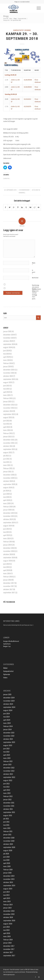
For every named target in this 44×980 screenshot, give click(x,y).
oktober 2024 (8, 341)
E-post (34, 272)
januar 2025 (7, 331)
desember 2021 (9, 440)
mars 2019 (7, 538)
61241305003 (28, 87)
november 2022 (9, 408)
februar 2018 (8, 577)
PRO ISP (27, 970)
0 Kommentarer (24, 190)
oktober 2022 (8, 411)
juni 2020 (6, 494)
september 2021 (9, 449)
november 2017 (9, 586)
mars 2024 (7, 360)
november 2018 (9, 551)
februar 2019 (8, 542)
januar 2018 (7, 580)
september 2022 (9, 414)
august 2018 (8, 561)
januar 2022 (7, 437)
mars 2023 (7, 395)
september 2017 (9, 593)
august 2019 (8, 526)
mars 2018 (7, 573)
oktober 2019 (8, 519)
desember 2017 (9, 583)
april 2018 (7, 570)
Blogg (6, 16)
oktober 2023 (8, 376)
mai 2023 (6, 389)
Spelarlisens (7, 644)
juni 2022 (6, 421)
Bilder (5, 668)
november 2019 (9, 516)
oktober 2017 (8, 589)
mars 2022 (7, 430)
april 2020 (7, 500)
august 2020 (8, 487)
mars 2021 (7, 465)
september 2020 (9, 484)
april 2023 (7, 392)
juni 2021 (6, 459)
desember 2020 (9, 475)
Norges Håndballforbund (11, 641)
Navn (34, 264)
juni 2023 (6, 386)
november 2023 (9, 373)
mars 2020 (7, 503)
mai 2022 (6, 424)
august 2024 (8, 347)
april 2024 (7, 357)
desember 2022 (9, 405)
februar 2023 (8, 398)
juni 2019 (6, 529)
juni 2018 (6, 564)
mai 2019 (6, 532)
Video (5, 678)
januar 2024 (7, 366)
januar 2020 (7, 510)
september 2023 (9, 379)
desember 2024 (9, 335)
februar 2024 (8, 363)
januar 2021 (7, 472)
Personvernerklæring (32, 972)
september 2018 (9, 558)
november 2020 (9, 478)
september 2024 (9, 344)
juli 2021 (6, 456)
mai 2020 (6, 497)
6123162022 (27, 99)
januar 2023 (7, 401)
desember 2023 (9, 370)
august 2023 (8, 382)
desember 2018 (9, 548)
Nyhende (28, 30)
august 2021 (8, 452)
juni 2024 (6, 351)
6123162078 (27, 106)
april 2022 (7, 427)
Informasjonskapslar (9, 975)
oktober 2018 (8, 554)
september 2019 (9, 522)
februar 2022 (8, 433)
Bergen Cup (7, 646)
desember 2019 (9, 513)
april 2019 (7, 535)
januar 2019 (7, 545)
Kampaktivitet (22, 19)
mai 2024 (6, 354)
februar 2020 (8, 507)
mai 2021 (6, 462)
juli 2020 (6, 491)
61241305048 (28, 80)
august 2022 (8, 417)
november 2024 (9, 338)
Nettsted (35, 278)
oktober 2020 (8, 481)
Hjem (11, 19)
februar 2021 (8, 468)
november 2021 (9, 443)
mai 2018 (6, 567)
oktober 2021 (8, 446)
